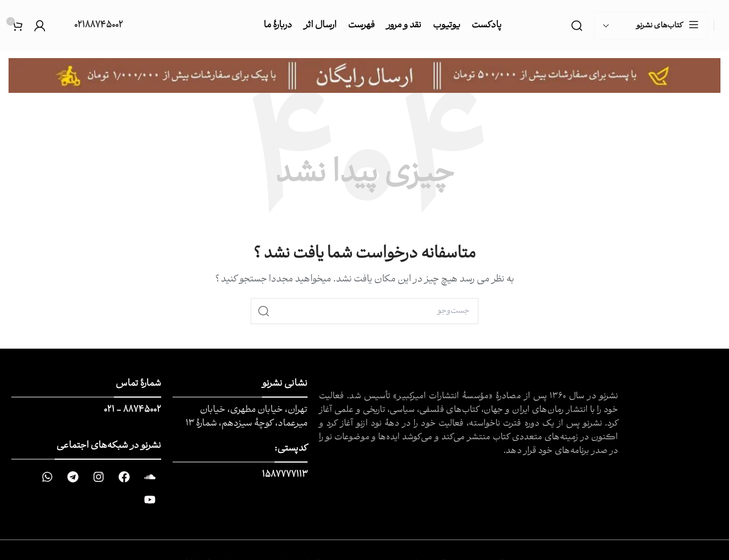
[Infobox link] (90, 26)
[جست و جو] (577, 26)
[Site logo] (720, 26)
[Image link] (364, 76)
